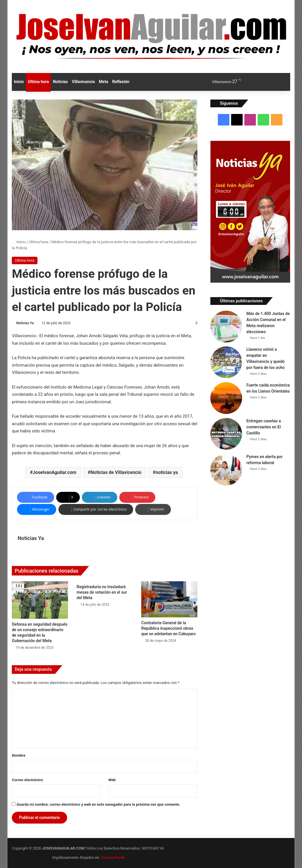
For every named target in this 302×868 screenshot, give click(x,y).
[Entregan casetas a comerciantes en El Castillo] (226, 434)
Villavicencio (83, 82)
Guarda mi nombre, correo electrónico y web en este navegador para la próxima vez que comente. (98, 804)
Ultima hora (38, 82)
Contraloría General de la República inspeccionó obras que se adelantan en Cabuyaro (168, 628)
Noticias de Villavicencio (116, 472)
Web (112, 780)
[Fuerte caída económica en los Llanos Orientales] (226, 398)
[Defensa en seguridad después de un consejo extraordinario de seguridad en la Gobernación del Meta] (40, 600)
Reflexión (121, 82)
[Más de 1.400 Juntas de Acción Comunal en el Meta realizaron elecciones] (226, 327)
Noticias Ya (25, 323)
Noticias (60, 82)
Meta (103, 82)
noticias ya (167, 472)
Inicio (19, 82)
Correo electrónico (27, 780)
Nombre (19, 755)
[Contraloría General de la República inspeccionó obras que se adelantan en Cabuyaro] (169, 599)
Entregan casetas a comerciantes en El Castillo (264, 427)
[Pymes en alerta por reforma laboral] (226, 470)
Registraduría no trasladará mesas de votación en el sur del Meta (102, 592)
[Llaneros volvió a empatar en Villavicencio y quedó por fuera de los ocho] (226, 362)
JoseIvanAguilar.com (54, 472)
